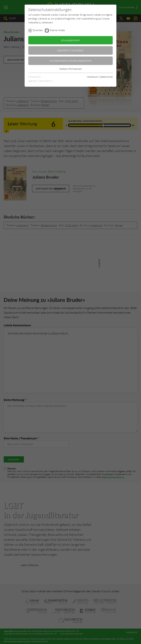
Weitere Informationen (70, 69)
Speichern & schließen (70, 50)
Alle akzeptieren (70, 40)
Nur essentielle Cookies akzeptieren (71, 61)
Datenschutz (106, 77)
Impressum (93, 77)
